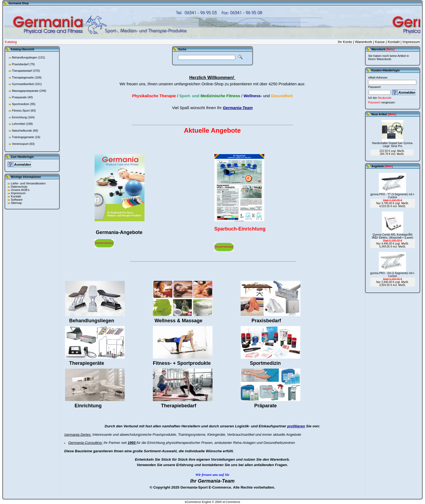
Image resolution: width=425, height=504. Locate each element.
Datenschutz (19, 187)
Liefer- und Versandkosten (28, 183)
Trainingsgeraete (23, 137)
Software (17, 200)
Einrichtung (19, 117)
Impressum (411, 42)
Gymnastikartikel (23, 84)
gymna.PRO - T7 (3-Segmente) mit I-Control (392, 196)
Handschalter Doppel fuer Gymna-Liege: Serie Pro (392, 145)
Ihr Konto (345, 42)
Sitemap (16, 203)
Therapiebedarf (22, 71)
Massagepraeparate (25, 91)
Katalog (11, 42)
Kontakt (394, 42)
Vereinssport (20, 144)
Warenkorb (364, 42)
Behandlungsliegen (25, 57)
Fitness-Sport (21, 110)
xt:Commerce (231, 502)
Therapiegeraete (23, 77)
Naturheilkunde (22, 131)
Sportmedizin (21, 104)
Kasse (380, 42)
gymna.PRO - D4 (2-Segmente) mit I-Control (393, 275)
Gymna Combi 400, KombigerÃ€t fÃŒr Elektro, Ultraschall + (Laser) (392, 236)
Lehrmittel (18, 124)
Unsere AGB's (20, 190)
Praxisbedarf (20, 64)
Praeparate (19, 97)
